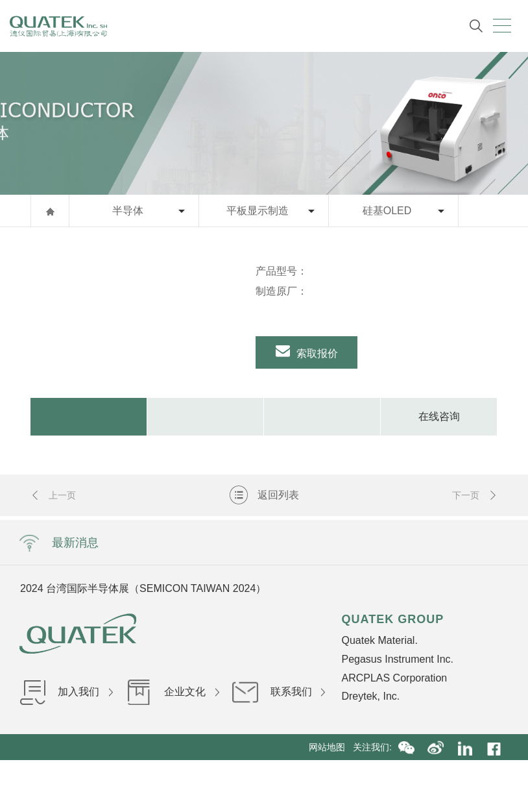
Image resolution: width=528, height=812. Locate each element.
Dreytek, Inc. (370, 696)
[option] (133, 261)
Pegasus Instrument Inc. (397, 659)
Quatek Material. (379, 640)
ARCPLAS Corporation (394, 678)
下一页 (475, 499)
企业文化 (173, 692)
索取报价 (307, 354)
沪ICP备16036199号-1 (362, 773)
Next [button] (365, 588)
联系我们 (279, 692)
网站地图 (331, 747)
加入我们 (66, 692)
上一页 (53, 499)
